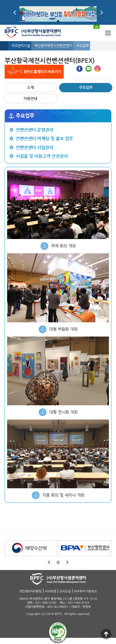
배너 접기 (97, 27)
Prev (15, 12)
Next (102, 12)
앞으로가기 (49, 562)
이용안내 (30, 98)
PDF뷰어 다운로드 (86, 591)
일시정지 (58, 562)
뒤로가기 (67, 562)
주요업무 (86, 87)
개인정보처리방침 (30, 591)
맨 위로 (106, 634)
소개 (30, 87)
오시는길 (65, 591)
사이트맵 (50, 591)
